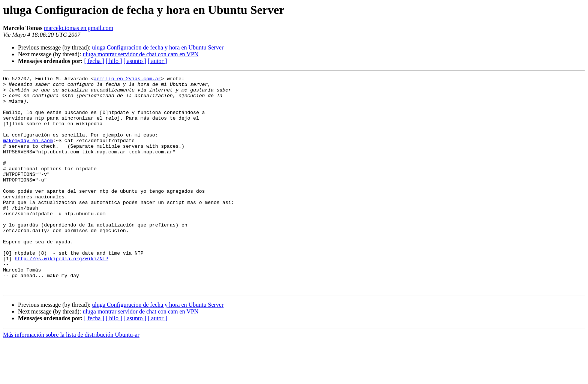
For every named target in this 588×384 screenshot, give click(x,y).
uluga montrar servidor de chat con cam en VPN (140, 54)
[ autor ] (157, 61)
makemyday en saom (28, 154)
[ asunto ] (135, 61)
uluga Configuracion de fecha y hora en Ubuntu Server (158, 47)
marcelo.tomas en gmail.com (79, 28)
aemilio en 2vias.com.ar (127, 79)
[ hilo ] (114, 61)
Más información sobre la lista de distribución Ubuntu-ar (71, 377)
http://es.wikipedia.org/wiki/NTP (61, 295)
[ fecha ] (94, 61)
